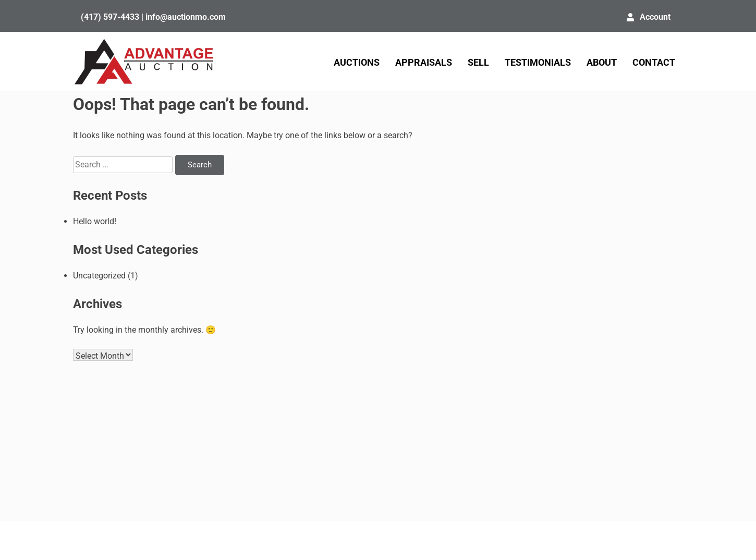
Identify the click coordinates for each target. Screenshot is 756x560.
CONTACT (654, 62)
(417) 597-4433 (110, 17)
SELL (478, 62)
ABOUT (602, 62)
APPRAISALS (424, 62)
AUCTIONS (357, 62)
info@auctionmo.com (186, 17)
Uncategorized (99, 276)
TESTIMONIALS (538, 62)
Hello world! (95, 221)
